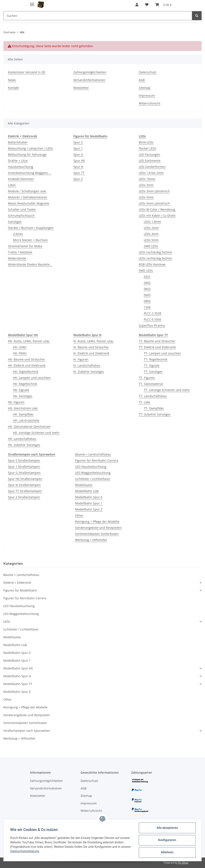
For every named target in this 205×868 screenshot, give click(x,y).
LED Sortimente (150, 161)
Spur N (78, 167)
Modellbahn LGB (87, 491)
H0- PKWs (20, 353)
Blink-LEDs (146, 142)
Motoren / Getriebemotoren (28, 197)
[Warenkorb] (163, 5)
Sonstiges (15, 222)
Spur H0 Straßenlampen (25, 479)
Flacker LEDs (148, 148)
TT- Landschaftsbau (153, 396)
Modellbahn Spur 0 (89, 497)
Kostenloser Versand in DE (27, 72)
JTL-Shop (183, 863)
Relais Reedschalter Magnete (29, 203)
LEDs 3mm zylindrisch (154, 191)
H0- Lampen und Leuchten (32, 378)
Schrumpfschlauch (21, 216)
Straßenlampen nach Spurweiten (27, 731)
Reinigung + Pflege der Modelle (97, 521)
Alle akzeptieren (167, 828)
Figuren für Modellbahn (20, 590)
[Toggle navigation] (32, 3)
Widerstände (17, 258)
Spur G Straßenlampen (24, 473)
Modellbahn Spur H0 (18, 668)
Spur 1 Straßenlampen (24, 467)
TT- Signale (152, 365)
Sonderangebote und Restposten (98, 528)
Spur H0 (79, 161)
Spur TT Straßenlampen (25, 491)
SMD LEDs (151, 246)
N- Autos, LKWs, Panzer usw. (94, 341)
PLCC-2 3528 (152, 313)
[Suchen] (98, 16)
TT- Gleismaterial (151, 384)
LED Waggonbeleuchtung (93, 473)
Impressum (147, 95)
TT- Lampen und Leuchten (162, 353)
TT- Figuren (147, 378)
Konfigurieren (167, 840)
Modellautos (84, 485)
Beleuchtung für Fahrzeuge (27, 154)
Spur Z (78, 179)
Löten (12, 185)
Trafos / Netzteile (20, 252)
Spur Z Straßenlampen (24, 497)
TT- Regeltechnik (156, 359)
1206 (147, 307)
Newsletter (81, 88)
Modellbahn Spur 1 (89, 503)
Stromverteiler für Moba (25, 246)
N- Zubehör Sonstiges (89, 372)
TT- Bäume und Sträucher (157, 341)
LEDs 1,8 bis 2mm (151, 173)
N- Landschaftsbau (87, 365)
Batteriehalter (18, 142)
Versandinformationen (89, 80)
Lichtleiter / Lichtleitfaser (93, 479)
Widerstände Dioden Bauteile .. (30, 264)
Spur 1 (78, 148)
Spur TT (79, 173)
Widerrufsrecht (150, 103)
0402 (147, 283)
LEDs (7, 622)
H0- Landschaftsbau (22, 439)
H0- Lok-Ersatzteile (26, 420)
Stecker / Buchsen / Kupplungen (31, 228)
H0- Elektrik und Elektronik (27, 365)
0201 (147, 277)
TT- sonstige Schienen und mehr (167, 390)
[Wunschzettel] (147, 5)
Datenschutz (148, 72)
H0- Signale (21, 390)
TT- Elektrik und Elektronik (157, 347)
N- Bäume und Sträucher (91, 347)
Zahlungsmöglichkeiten (90, 72)
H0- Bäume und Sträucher (26, 359)
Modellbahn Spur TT (18, 684)
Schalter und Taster (22, 209)
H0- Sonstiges (23, 396)
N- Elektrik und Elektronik (91, 353)
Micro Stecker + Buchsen (30, 240)
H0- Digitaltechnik (26, 372)
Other (79, 515)
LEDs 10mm (147, 179)
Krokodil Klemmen (21, 179)
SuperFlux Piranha (152, 325)
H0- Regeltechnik (25, 384)
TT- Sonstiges (153, 372)
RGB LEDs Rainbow (152, 264)
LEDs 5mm (146, 197)
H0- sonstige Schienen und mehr (36, 433)
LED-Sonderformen (152, 167)
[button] (137, 5)
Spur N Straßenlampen (24, 485)
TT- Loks (144, 402)
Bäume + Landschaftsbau (93, 454)
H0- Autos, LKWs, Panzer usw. (29, 341)
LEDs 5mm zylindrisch (154, 203)
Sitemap (145, 88)
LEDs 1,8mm (152, 222)
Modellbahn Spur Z (89, 509)
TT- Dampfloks (154, 408)
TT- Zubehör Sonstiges (155, 414)
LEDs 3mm (146, 185)
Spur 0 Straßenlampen (24, 460)
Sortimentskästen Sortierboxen (97, 534)
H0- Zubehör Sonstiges (24, 445)
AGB (142, 80)
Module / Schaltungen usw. (27, 191)
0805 (147, 301)
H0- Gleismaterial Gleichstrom (29, 427)
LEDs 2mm (151, 228)
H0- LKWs (20, 347)
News (12, 80)
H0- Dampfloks (23, 414)
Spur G (78, 154)
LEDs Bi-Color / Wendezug (157, 209)
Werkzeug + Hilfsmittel (91, 540)
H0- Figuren (16, 402)
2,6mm (18, 234)
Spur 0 (78, 142)
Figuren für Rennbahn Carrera (97, 460)
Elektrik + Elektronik (17, 583)
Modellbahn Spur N (17, 676)
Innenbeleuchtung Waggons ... (30, 173)
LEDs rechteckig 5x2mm (155, 258)
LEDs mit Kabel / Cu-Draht (157, 216)
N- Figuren (81, 359)
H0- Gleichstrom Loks (23, 408)
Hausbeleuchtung (21, 167)
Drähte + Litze (18, 161)
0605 (147, 295)
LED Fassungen (149, 154)
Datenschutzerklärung (35, 851)
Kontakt (13, 88)
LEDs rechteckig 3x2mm (155, 252)
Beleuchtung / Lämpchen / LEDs (30, 148)
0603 (147, 289)
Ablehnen (167, 852)
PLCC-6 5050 (152, 319)
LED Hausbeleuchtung (91, 467)
